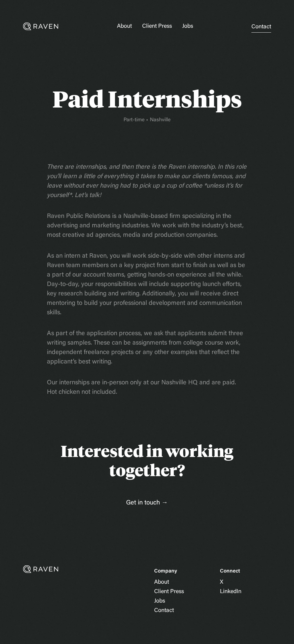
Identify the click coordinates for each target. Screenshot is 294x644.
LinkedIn (231, 592)
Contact (261, 27)
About (124, 26)
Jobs (188, 26)
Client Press (157, 26)
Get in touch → (147, 503)
